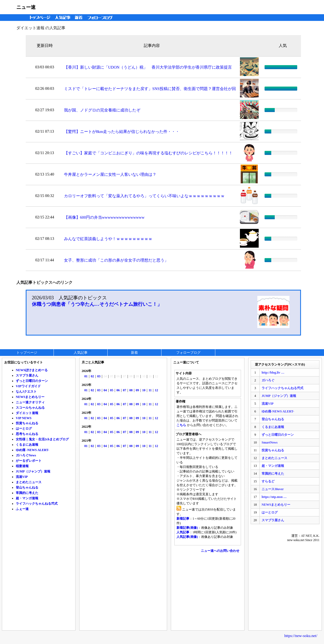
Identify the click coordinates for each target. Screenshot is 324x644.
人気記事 (63, 18)
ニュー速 (26, 7)
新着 (79, 18)
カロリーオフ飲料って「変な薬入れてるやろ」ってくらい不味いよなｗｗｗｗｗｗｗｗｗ (144, 196)
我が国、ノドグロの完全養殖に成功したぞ (102, 110)
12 (156, 390)
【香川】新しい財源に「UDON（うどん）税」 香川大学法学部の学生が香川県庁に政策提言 (148, 67)
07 (125, 390)
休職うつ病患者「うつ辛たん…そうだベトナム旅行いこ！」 (97, 304)
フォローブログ (101, 18)
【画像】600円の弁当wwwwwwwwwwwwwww (104, 217)
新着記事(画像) (187, 528)
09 (137, 390)
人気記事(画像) (187, 537)
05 (112, 390)
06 (118, 390)
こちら (181, 425)
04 (105, 390)
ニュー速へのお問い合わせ (220, 551)
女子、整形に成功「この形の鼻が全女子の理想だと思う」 (116, 260)
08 (131, 390)
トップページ (39, 18)
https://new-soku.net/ (301, 636)
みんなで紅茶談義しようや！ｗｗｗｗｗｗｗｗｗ (108, 239)
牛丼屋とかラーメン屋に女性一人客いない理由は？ (110, 174)
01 (86, 376)
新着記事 (183, 519)
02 (92, 376)
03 (99, 376)
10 (144, 390)
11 (150, 390)
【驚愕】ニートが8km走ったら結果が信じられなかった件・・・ (122, 132)
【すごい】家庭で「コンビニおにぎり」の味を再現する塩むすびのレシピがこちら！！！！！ (148, 153)
